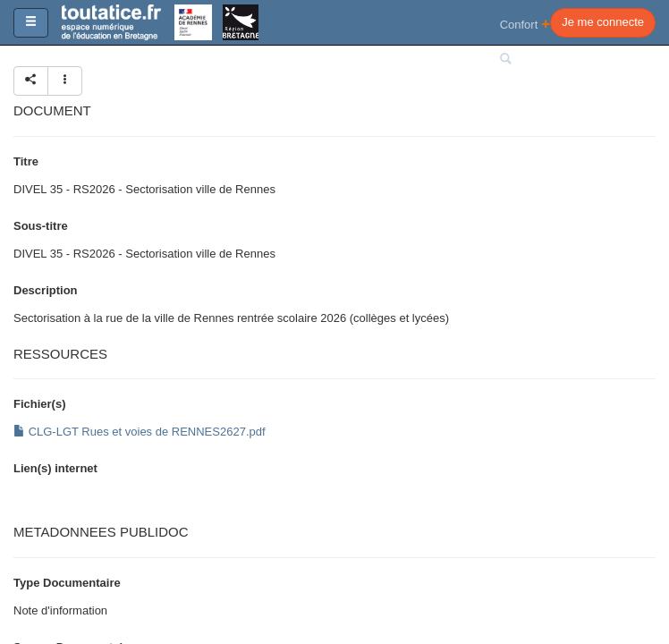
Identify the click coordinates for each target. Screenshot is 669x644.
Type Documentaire (67, 583)
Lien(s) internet (55, 468)
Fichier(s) (40, 404)
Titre (26, 161)
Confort (525, 24)
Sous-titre (41, 226)
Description (46, 290)
